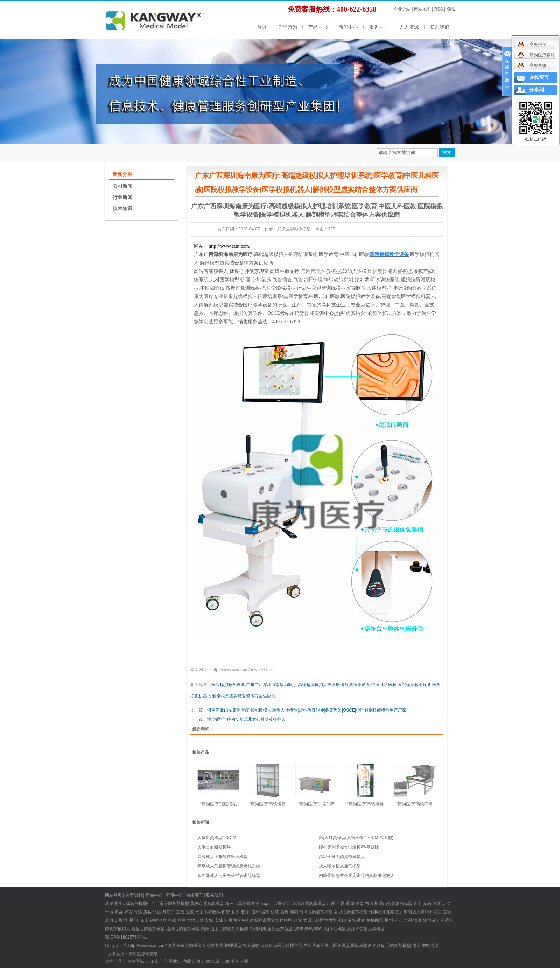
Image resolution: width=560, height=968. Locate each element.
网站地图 (422, 9)
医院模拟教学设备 (228, 685)
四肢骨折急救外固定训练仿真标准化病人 (357, 876)
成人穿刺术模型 (427, 912)
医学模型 (222, 912)
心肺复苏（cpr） (258, 904)
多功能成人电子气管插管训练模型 (229, 876)
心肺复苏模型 (211, 904)
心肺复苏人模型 (233, 929)
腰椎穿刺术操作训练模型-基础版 (349, 847)
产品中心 (318, 27)
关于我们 (134, 895)
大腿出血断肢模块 (214, 847)
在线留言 (194, 895)
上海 (225, 961)
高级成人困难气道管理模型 (223, 857)
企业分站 (402, 9)
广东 (163, 961)
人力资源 (409, 27)
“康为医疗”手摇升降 (316, 804)
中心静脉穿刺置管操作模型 (267, 920)
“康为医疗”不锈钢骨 (365, 804)
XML (451, 9)
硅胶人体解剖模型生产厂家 (139, 904)
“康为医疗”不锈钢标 (267, 804)
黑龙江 (175, 961)
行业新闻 (122, 197)
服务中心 (379, 27)
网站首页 (113, 895)
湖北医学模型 (337, 946)
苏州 (244, 961)
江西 (196, 961)
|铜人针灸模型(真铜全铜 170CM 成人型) (356, 838)
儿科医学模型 (324, 920)
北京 (216, 961)
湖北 (187, 961)
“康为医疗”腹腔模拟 (218, 804)
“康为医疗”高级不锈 (414, 804)
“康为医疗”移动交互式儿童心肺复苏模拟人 (246, 719)
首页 (262, 27)
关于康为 (287, 27)
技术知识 (122, 208)
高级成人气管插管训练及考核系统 (229, 866)
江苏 (154, 961)
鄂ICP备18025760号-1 (126, 937)
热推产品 (113, 961)
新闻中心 (348, 27)
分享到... (538, 90)
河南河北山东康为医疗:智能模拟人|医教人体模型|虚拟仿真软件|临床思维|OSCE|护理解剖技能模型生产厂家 (307, 710)
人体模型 (376, 929)
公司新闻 (122, 186)
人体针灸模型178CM (217, 838)
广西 (206, 961)
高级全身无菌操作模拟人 (342, 857)
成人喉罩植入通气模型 (340, 866)
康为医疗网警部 (143, 954)
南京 (235, 961)
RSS (439, 9)
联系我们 (440, 27)
